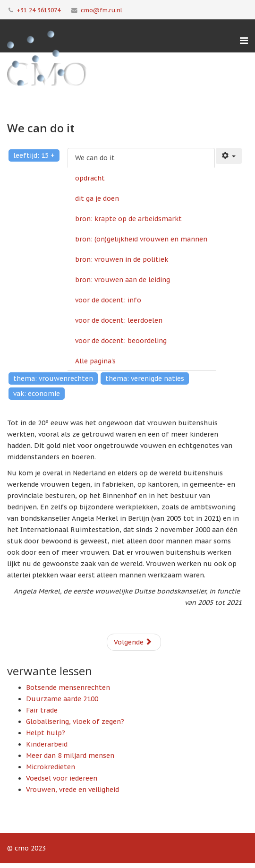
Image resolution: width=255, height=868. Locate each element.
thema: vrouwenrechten (53, 378)
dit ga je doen (97, 198)
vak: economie (37, 394)
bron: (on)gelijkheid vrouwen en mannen (141, 239)
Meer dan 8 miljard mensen (70, 756)
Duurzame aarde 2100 (62, 699)
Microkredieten (51, 767)
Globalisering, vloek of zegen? (75, 722)
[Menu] (244, 41)
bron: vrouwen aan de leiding (123, 280)
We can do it (95, 158)
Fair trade (42, 710)
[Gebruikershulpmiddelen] (229, 156)
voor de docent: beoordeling (121, 341)
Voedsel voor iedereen (62, 778)
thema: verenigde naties (145, 378)
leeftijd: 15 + (34, 155)
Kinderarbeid (47, 744)
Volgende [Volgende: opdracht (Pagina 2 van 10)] (133, 642)
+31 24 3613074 (38, 10)
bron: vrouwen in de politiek (122, 259)
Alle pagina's (95, 361)
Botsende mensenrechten (68, 688)
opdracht (90, 178)
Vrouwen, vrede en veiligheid (72, 790)
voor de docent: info (108, 300)
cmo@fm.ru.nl (102, 10)
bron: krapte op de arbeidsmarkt (128, 219)
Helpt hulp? (46, 733)
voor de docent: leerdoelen (119, 320)
